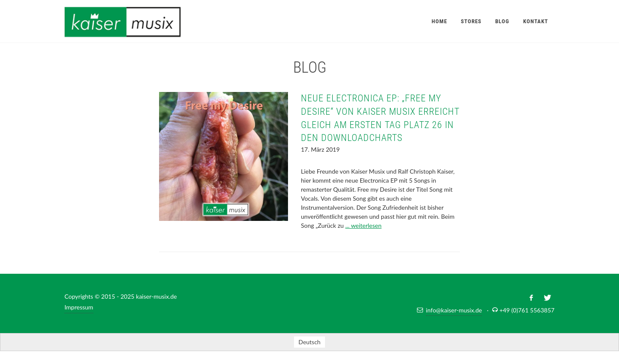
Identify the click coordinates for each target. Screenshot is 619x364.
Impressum (79, 307)
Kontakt (536, 21)
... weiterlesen (363, 225)
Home (439, 21)
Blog (502, 21)
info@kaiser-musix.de (454, 310)
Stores (471, 21)
